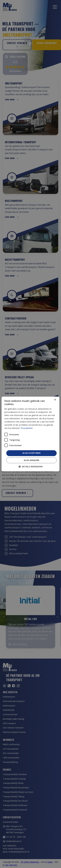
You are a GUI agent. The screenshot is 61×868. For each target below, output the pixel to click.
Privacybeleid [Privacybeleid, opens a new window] (27, 428)
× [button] (55, 400)
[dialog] (30, 434)
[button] (31, 467)
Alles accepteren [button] (31, 453)
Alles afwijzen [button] (31, 460)
